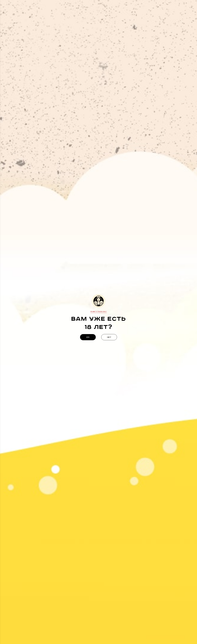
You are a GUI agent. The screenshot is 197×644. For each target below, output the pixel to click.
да (88, 337)
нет (109, 337)
